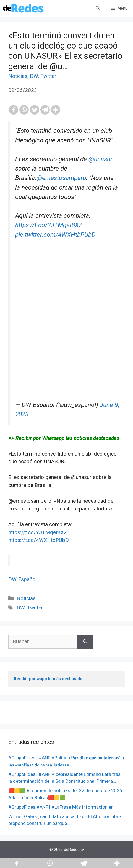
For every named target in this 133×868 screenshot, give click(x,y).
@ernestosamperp (61, 178)
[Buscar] (85, 642)
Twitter (48, 76)
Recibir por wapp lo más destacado (48, 679)
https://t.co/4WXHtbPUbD (39, 540)
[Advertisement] (66, 334)
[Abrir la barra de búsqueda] (98, 8)
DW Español (22, 579)
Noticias (18, 76)
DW (34, 76)
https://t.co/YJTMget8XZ (49, 225)
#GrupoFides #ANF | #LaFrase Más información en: (62, 807)
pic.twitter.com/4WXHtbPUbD (55, 235)
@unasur (100, 159)
